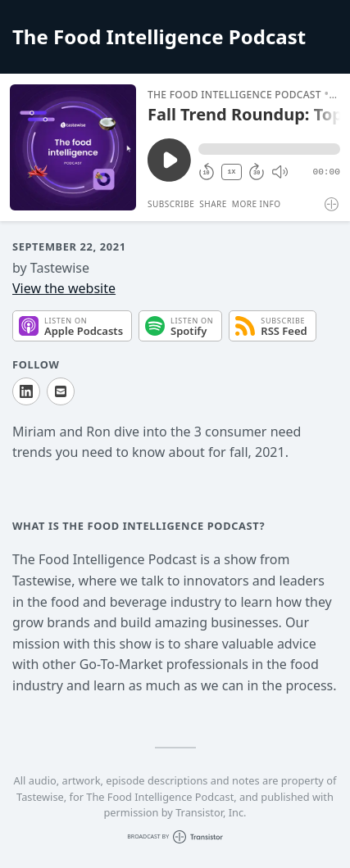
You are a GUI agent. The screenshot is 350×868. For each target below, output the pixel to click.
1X (232, 172)
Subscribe (171, 204)
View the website (64, 288)
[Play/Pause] (73, 147)
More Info (257, 204)
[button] (269, 149)
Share (213, 204)
